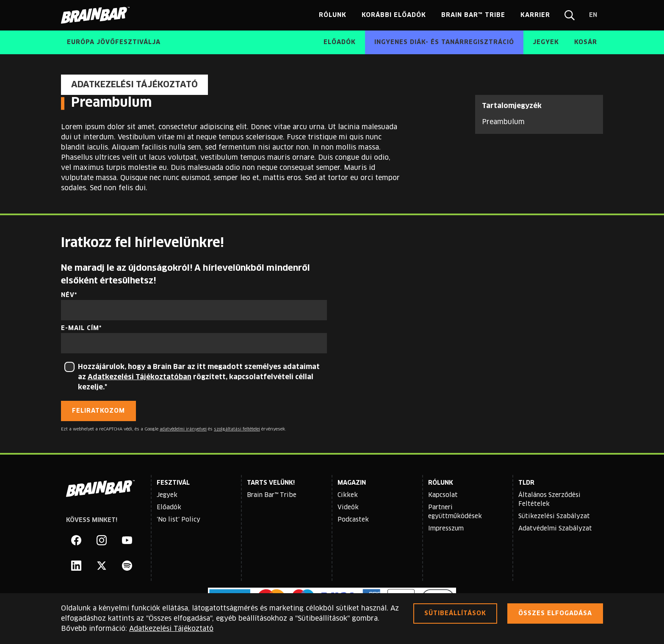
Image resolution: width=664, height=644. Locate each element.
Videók (348, 508)
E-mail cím (80, 328)
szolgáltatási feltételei (237, 429)
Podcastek (353, 520)
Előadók (169, 508)
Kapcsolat (443, 495)
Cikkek (348, 495)
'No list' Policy (178, 520)
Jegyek (167, 495)
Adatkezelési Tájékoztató (171, 629)
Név (68, 295)
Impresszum (446, 529)
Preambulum (503, 122)
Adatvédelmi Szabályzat (555, 529)
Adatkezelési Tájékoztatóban (140, 377)
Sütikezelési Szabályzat (554, 516)
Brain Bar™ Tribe (272, 495)
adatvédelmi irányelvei (183, 429)
